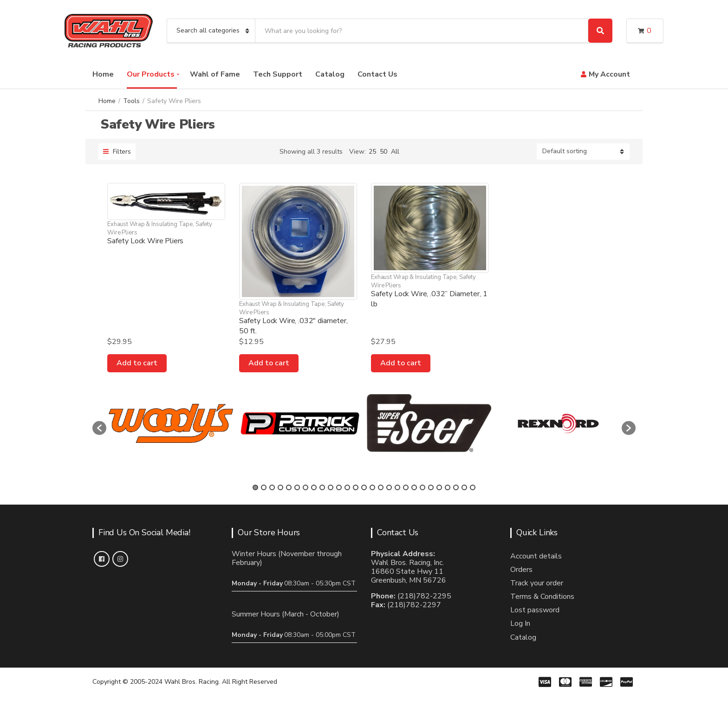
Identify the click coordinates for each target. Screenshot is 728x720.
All (395, 152)
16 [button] (381, 487)
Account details (536, 556)
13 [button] (356, 487)
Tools (131, 101)
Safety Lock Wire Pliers (145, 241)
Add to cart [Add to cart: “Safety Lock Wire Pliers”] (137, 363)
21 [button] (422, 487)
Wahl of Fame (215, 74)
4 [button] (280, 487)
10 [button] (331, 487)
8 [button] (314, 487)
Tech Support (278, 74)
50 (383, 152)
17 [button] (389, 487)
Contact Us (377, 74)
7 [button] (305, 487)
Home (103, 74)
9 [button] (322, 487)
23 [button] (439, 487)
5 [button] (289, 487)
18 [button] (397, 487)
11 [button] (339, 487)
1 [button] (255, 487)
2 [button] (264, 487)
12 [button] (347, 487)
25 (372, 152)
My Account (609, 74)
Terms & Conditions (542, 597)
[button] (99, 428)
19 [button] (406, 487)
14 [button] (364, 487)
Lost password (535, 610)
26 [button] (464, 487)
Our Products (151, 74)
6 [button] (297, 487)
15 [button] (372, 487)
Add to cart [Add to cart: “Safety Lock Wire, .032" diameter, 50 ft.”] (269, 363)
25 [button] (456, 487)
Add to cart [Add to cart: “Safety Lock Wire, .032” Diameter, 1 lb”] (401, 363)
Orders (521, 570)
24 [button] (448, 487)
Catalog (330, 74)
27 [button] (473, 487)
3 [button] (272, 487)
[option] (171, 424)
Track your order (537, 583)
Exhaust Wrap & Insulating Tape (150, 224)
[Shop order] (583, 152)
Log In (520, 623)
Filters (117, 152)
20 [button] (414, 487)
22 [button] (431, 487)
